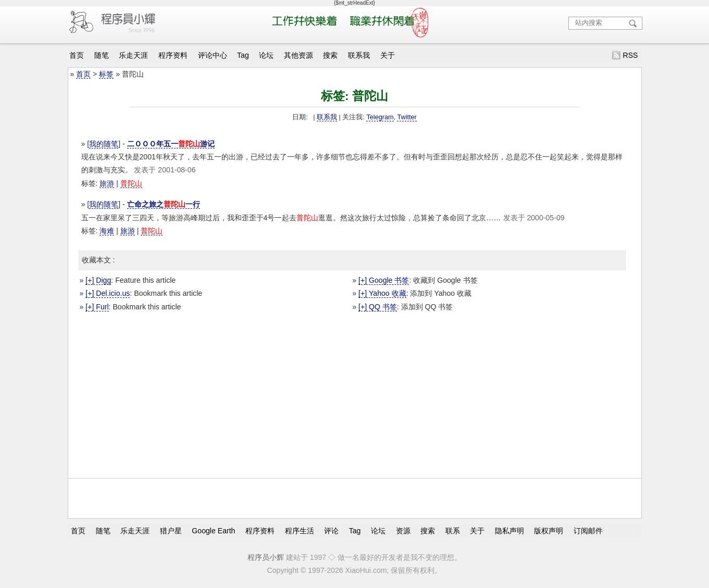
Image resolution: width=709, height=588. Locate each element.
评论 (331, 530)
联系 (453, 530)
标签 (106, 74)
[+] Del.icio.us (108, 293)
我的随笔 (104, 144)
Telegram (380, 117)
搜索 (330, 55)
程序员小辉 (266, 557)
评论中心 (213, 55)
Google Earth (213, 530)
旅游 (107, 183)
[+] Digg (98, 280)
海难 (107, 231)
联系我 (359, 55)
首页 (77, 55)
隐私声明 (509, 530)
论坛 (266, 55)
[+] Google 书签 (384, 280)
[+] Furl (97, 307)
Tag (243, 55)
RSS (630, 55)
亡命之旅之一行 (164, 204)
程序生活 (300, 530)
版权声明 (549, 530)
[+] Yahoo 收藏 (382, 293)
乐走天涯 (133, 55)
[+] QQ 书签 (378, 307)
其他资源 (298, 55)
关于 (388, 55)
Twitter (407, 117)
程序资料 (173, 55)
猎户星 (171, 530)
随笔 (102, 55)
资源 (403, 530)
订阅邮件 (588, 530)
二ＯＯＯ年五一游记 (171, 144)
